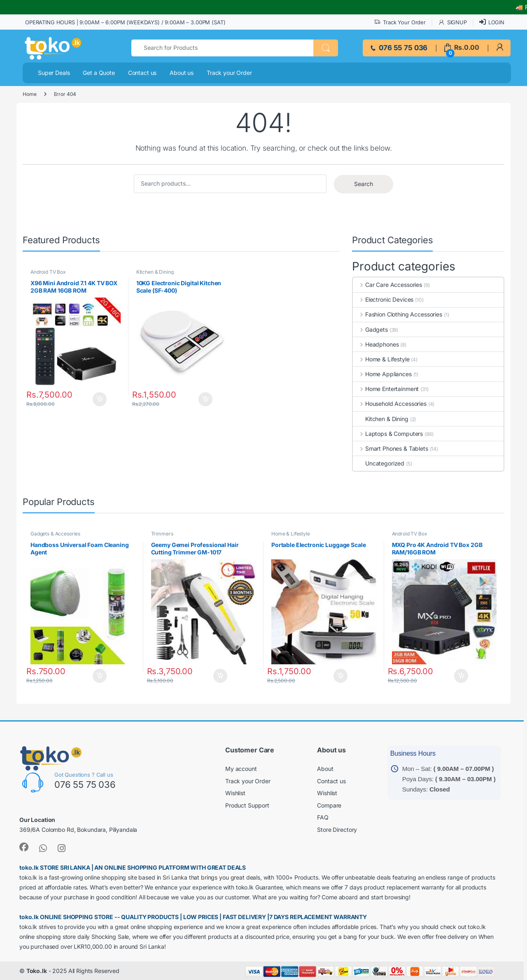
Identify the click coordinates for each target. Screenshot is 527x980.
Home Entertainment (386, 389)
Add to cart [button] (102, 399)
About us (182, 73)
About (325, 769)
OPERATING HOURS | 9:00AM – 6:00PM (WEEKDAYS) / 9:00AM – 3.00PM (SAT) (125, 22)
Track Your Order (400, 22)
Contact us (142, 73)
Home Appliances (382, 374)
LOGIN (492, 22)
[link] (500, 48)
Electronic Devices (383, 299)
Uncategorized (379, 463)
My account (241, 769)
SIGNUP (452, 22)
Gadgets (370, 329)
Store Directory (337, 830)
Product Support (247, 805)
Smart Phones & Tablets (391, 448)
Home (29, 94)
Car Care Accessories (387, 285)
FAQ (323, 817)
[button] (326, 48)
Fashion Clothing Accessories (398, 314)
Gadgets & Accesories (55, 534)
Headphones (376, 344)
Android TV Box (48, 272)
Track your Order (229, 73)
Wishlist (235, 793)
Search (364, 184)
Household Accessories (390, 404)
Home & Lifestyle (381, 359)
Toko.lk (37, 971)
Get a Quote (99, 73)
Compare (329, 805)
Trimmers (162, 534)
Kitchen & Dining (155, 272)
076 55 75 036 (398, 48)
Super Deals (54, 73)
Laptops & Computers (388, 434)
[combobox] (223, 48)
